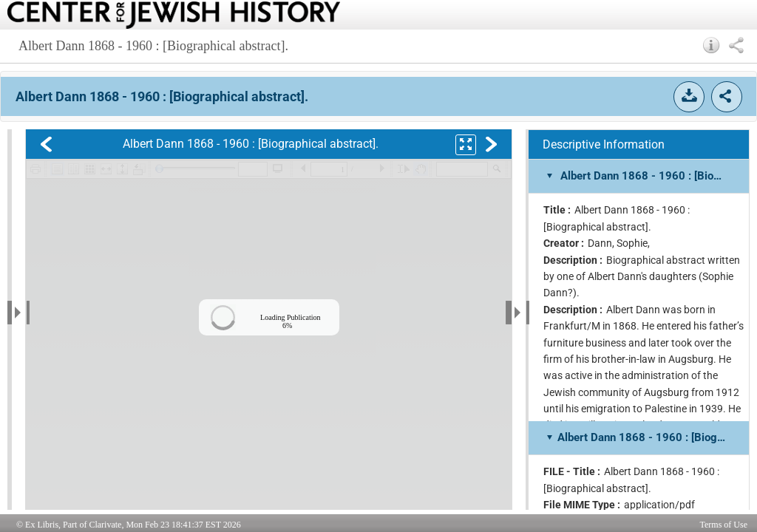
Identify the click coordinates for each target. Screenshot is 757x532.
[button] (712, 45)
